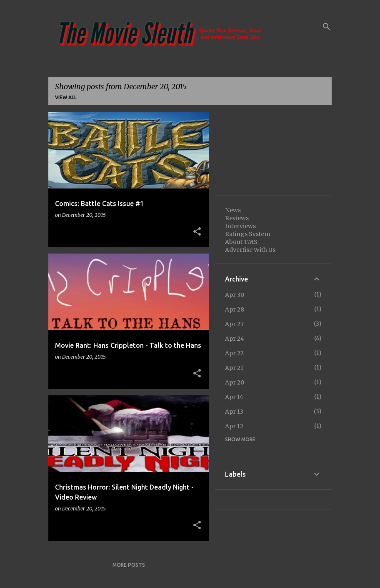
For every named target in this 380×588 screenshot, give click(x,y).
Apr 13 (234, 412)
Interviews (240, 226)
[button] (197, 232)
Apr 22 (234, 353)
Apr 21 (234, 368)
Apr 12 (234, 426)
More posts (129, 565)
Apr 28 (235, 309)
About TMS (241, 242)
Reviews (237, 218)
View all (66, 97)
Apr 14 (234, 397)
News (233, 210)
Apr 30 (235, 295)
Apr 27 (234, 324)
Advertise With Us (250, 250)
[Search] (327, 27)
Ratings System (247, 234)
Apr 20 (235, 382)
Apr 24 (235, 339)
